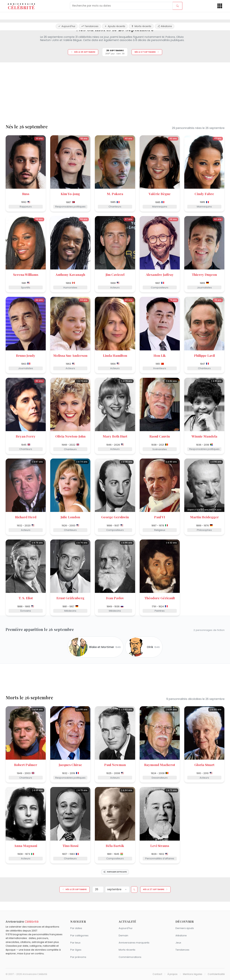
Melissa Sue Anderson (70, 355)
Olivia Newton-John (70, 436)
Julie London (70, 517)
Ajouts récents (115, 15)
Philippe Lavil (204, 355)
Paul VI (160, 517)
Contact (157, 974)
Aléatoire (165, 15)
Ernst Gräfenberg (70, 598)
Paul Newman (115, 765)
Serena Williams (26, 274)
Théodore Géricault (160, 598)
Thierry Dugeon (204, 274)
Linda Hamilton (115, 355)
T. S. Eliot (26, 598)
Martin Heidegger (204, 517)
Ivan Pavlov (115, 598)
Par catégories (79, 935)
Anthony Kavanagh (70, 274)
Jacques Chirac (70, 765)
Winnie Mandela (204, 436)
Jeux (178, 943)
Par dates (76, 928)
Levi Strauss (160, 846)
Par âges (76, 950)
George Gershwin (115, 517)
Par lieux (75, 943)
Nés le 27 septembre (147, 52)
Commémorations (130, 957)
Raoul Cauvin (160, 436)
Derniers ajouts (185, 928)
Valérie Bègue (160, 194)
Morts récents (141, 15)
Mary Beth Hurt (115, 436)
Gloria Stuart (204, 765)
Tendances (90, 15)
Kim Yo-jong (70, 194)
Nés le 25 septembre (83, 52)
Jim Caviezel (115, 274)
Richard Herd (26, 517)
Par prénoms (78, 957)
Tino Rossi (70, 846)
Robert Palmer (26, 765)
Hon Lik (160, 355)
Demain (123, 935)
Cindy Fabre (204, 194)
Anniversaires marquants (134, 943)
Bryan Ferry (26, 436)
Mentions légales (193, 974)
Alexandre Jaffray (160, 274)
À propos (172, 974)
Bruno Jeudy (26, 355)
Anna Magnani (26, 846)
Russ (26, 194)
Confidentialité (216, 974)
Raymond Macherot (160, 765)
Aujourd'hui (67, 15)
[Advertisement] (115, 92)
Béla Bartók (115, 846)
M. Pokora (115, 194)
